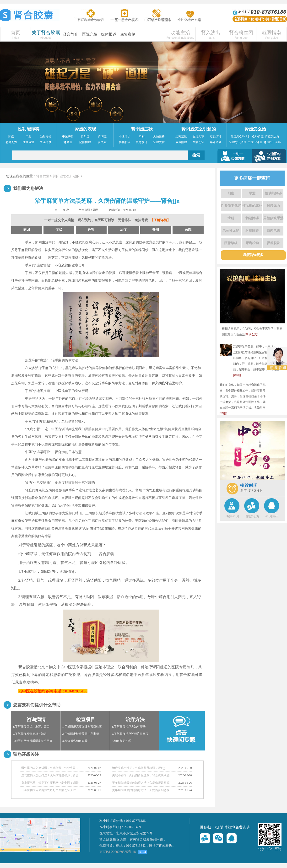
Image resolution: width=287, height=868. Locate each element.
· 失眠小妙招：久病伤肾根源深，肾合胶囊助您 (140, 775)
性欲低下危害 (231, 206)
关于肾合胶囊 (46, 32)
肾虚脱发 (159, 142)
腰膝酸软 (125, 142)
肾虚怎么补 (238, 136)
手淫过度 (46, 142)
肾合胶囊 (43, 176)
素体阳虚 (181, 142)
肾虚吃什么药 (272, 142)
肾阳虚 (85, 136)
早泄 (28, 136)
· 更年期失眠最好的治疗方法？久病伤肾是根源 (140, 783)
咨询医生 (272, 517)
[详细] (237, 375)
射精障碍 (252, 231)
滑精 (142, 136)
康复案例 (128, 34)
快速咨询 (232, 517)
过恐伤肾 (216, 136)
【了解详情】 (160, 220)
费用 (156, 230)
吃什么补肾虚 (255, 136)
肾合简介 (70, 34)
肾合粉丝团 (241, 32)
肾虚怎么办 (272, 136)
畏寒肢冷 (142, 142)
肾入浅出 (211, 32)
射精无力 (11, 142)
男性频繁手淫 (273, 218)
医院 (188, 230)
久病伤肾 (198, 142)
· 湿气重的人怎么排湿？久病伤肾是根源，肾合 (49, 775)
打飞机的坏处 (252, 206)
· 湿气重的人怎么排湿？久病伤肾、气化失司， (49, 768)
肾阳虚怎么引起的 (199, 129)
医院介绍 (90, 34)
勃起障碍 (46, 136)
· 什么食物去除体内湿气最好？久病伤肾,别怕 (48, 790)
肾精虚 (68, 142)
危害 (91, 230)
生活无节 (198, 136)
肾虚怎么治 (255, 129)
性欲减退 (28, 142)
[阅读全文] (252, 334)
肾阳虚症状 (142, 129)
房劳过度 (181, 136)
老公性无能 (231, 231)
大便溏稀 (159, 136)
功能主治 (180, 32)
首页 (16, 32)
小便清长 (125, 136)
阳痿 (11, 136)
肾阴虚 (102, 136)
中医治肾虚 (255, 142)
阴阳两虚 (85, 142)
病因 (27, 230)
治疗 (123, 230)
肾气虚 (102, 142)
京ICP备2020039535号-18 (118, 852)
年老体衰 (216, 142)
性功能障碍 (29, 129)
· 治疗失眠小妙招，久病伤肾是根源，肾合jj (138, 768)
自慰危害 (273, 231)
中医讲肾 (68, 136)
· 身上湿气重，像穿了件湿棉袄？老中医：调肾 (49, 783)
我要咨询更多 (253, 255)
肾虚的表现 (85, 129)
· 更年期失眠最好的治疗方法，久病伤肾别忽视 (140, 790)
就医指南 (271, 32)
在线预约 (252, 517)
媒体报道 (109, 34)
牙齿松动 (252, 243)
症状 (59, 230)
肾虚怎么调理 (238, 142)
